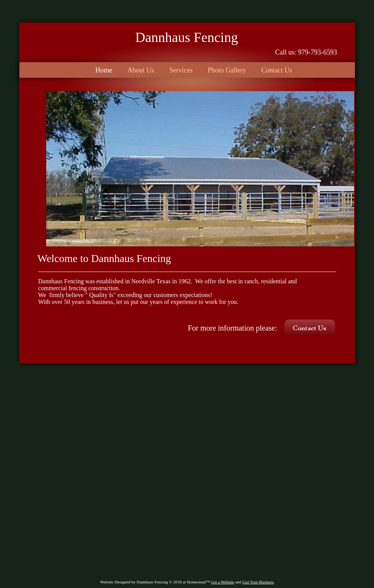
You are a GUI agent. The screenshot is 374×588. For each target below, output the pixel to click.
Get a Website (223, 582)
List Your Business (258, 582)
